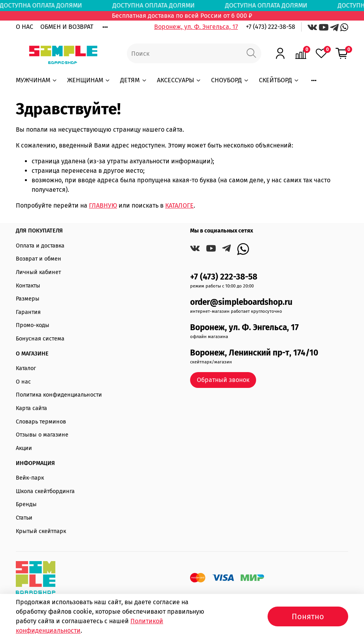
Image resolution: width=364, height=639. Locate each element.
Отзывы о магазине (42, 435)
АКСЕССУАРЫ (179, 80)
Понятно (308, 616)
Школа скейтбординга (45, 491)
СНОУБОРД (230, 80)
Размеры (28, 299)
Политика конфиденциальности (59, 395)
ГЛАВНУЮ (103, 205)
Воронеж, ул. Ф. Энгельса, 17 (196, 27)
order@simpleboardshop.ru (241, 302)
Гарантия (28, 312)
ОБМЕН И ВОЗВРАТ (67, 27)
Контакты (28, 286)
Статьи (24, 518)
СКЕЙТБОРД (279, 80)
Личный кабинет (38, 272)
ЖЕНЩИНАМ (89, 80)
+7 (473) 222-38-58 (271, 27)
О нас (23, 382)
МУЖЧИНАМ (37, 80)
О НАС (25, 27)
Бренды (26, 504)
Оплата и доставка (40, 246)
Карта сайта (31, 408)
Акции (24, 448)
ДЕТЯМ (134, 80)
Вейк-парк (30, 478)
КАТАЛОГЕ (179, 205)
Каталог (26, 368)
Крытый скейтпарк (41, 531)
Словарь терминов (41, 422)
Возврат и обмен (39, 259)
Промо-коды (33, 325)
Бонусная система (40, 339)
